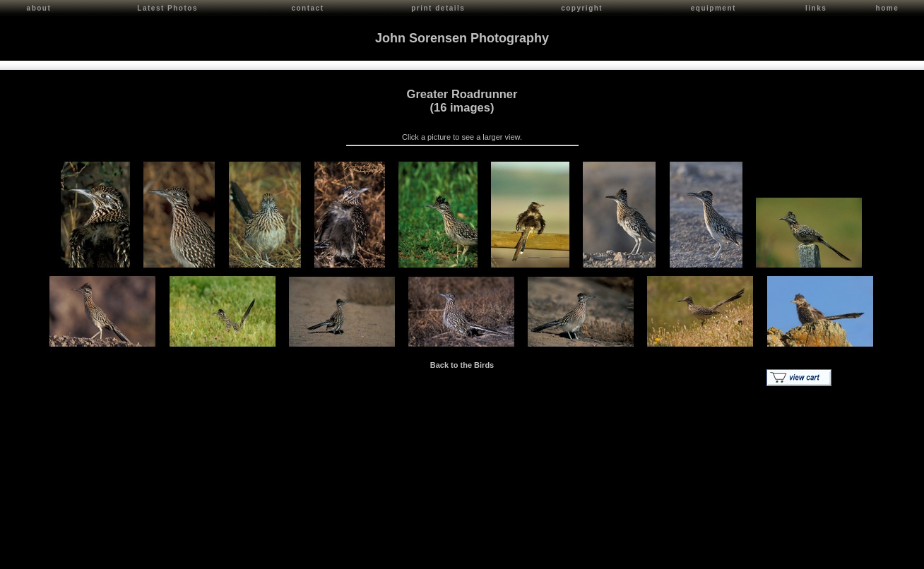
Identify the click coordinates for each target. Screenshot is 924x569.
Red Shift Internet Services (872, 555)
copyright (582, 8)
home (888, 8)
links (816, 8)
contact (307, 8)
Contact (135, 555)
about (39, 8)
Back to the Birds (462, 364)
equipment (713, 8)
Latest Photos (167, 8)
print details (438, 8)
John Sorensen (90, 555)
